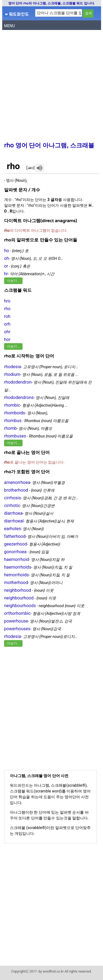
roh (7, 316)
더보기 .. (13, 281)
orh (7, 324)
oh (7, 258)
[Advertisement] (51, 87)
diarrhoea (13, 513)
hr (6, 274)
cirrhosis (12, 498)
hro (7, 301)
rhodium (12, 374)
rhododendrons (19, 397)
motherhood (16, 583)
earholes (12, 529)
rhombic (12, 405)
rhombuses (15, 436)
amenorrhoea (17, 482)
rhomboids (15, 413)
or (6, 266)
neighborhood (18, 590)
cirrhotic (12, 506)
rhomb (10, 428)
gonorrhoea (15, 552)
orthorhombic (17, 613)
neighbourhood (19, 598)
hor (7, 339)
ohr (7, 332)
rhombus (13, 421)
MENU (9, 26)
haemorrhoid (17, 559)
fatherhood (15, 536)
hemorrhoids (16, 575)
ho (7, 251)
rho (7, 309)
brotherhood (16, 490)
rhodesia (13, 367)
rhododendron (18, 382)
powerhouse (16, 621)
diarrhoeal (14, 521)
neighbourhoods (20, 606)
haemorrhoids (18, 567)
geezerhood (16, 544)
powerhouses (17, 629)
